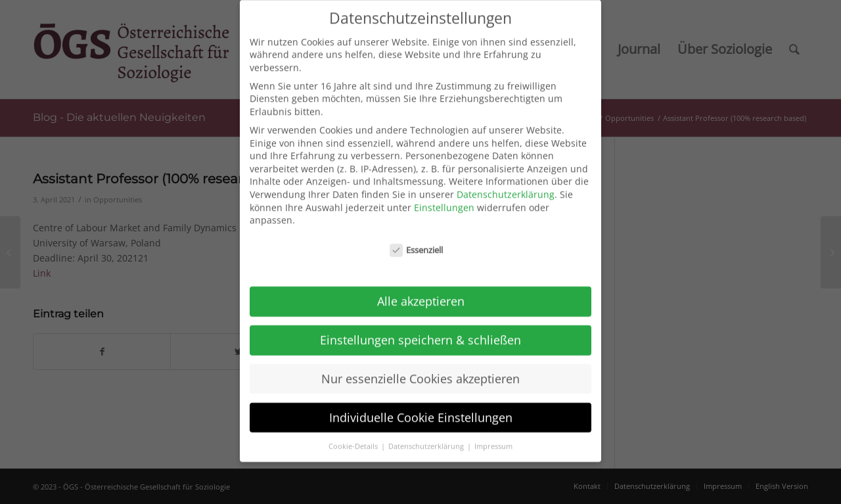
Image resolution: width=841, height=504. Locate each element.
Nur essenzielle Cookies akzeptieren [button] (420, 369)
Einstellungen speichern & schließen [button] (420, 331)
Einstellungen (444, 197)
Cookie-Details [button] (354, 436)
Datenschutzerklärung (506, 185)
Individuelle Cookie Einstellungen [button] (421, 407)
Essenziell (417, 241)
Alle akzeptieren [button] (421, 292)
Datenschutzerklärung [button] (427, 436)
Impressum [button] (493, 436)
